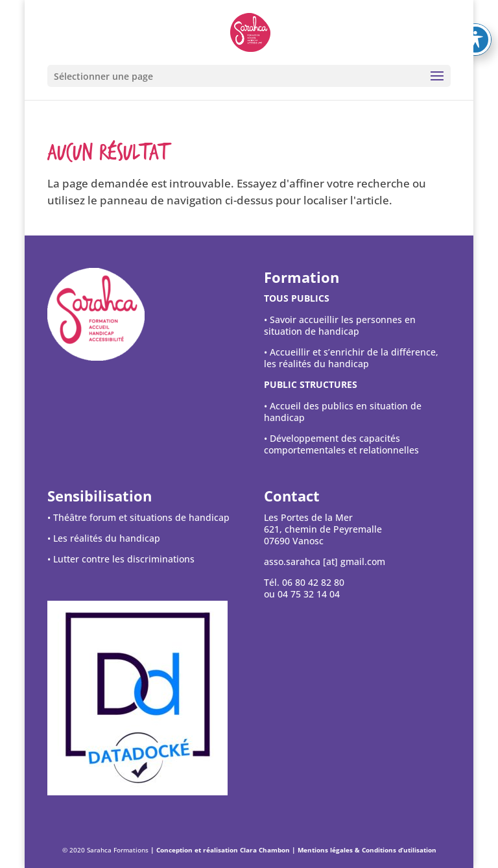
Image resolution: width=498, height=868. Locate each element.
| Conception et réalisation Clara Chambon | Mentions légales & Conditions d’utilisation (293, 850)
